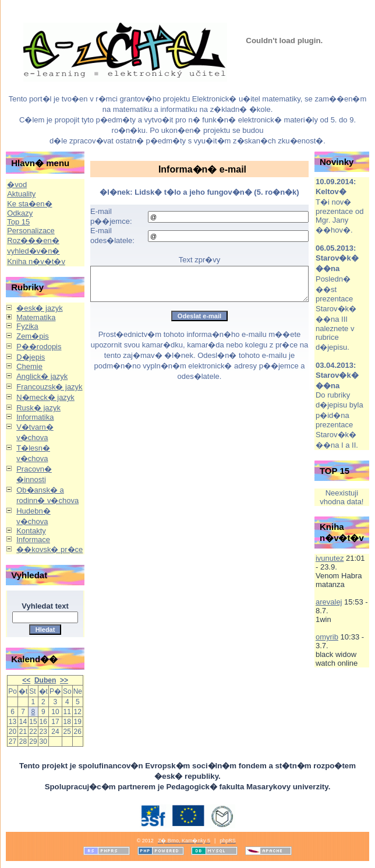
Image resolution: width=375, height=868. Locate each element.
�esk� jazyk (39, 308)
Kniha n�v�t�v (36, 261)
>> (64, 680)
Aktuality (21, 194)
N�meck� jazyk (45, 397)
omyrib (327, 637)
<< (26, 680)
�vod (17, 185)
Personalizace (31, 231)
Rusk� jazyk (38, 408)
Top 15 (18, 222)
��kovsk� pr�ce (49, 549)
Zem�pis (33, 336)
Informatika (35, 417)
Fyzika (27, 326)
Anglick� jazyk (42, 376)
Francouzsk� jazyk (49, 387)
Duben (45, 680)
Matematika (36, 317)
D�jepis (31, 357)
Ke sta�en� (29, 204)
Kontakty (31, 531)
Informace (33, 540)
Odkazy (20, 213)
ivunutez (330, 558)
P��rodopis (39, 347)
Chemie (29, 366)
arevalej (329, 602)
